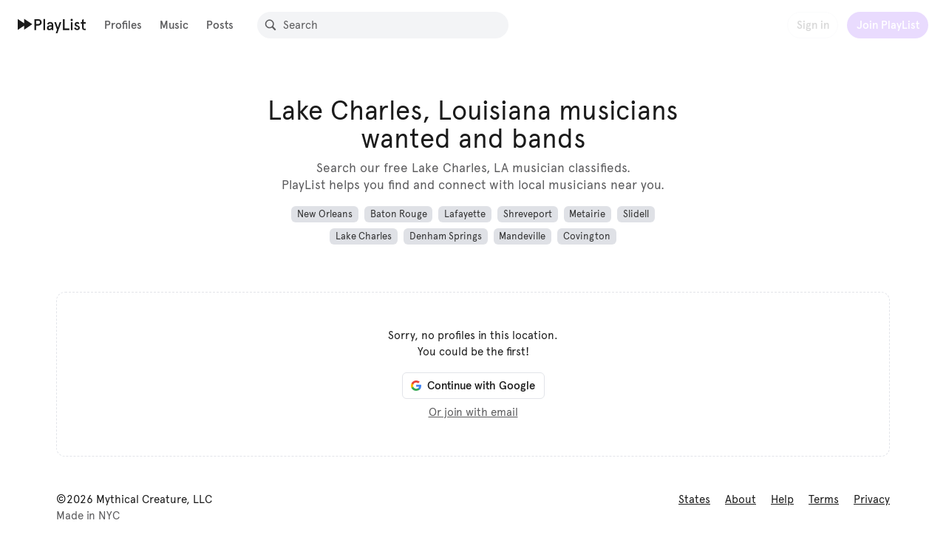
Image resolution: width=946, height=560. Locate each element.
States (694, 499)
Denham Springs (446, 236)
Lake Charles (364, 236)
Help (782, 499)
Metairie (587, 214)
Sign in (813, 25)
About (741, 499)
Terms (824, 499)
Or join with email (473, 412)
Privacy (872, 499)
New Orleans (325, 214)
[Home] (52, 24)
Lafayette (465, 214)
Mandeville (522, 236)
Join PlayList (888, 25)
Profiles (123, 25)
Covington (587, 236)
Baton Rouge (399, 214)
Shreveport (528, 214)
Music (174, 25)
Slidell (636, 214)
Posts (220, 25)
